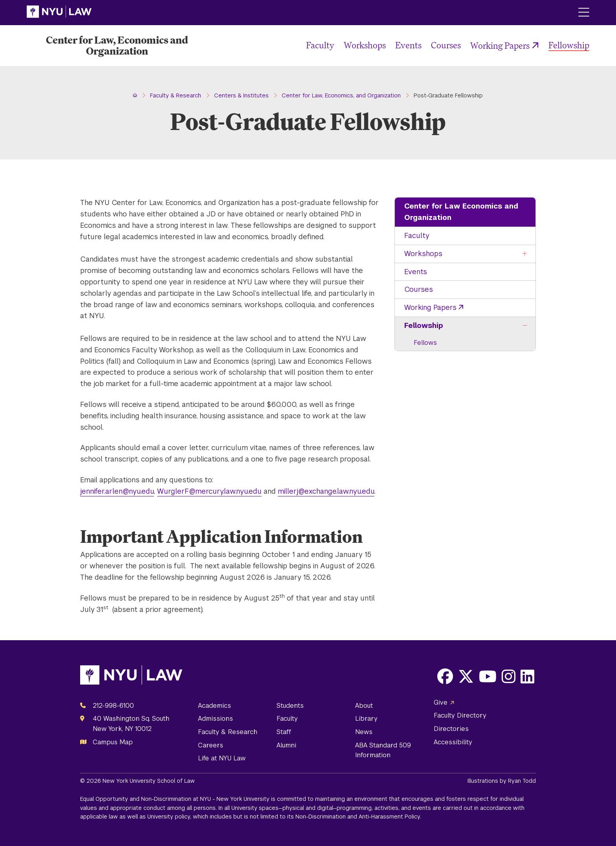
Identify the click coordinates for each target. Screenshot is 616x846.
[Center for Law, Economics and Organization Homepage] (117, 46)
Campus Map (113, 742)
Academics (214, 706)
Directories (451, 729)
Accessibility (453, 742)
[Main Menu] (584, 13)
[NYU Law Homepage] (59, 13)
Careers (211, 745)
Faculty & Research (228, 732)
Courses (446, 45)
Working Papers (500, 45)
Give (441, 702)
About (364, 706)
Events (408, 45)
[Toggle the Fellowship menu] (525, 326)
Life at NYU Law (222, 758)
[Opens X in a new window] (466, 676)
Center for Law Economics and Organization (461, 212)
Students (290, 706)
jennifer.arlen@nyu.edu (117, 491)
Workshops (365, 45)
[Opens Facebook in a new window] (445, 676)
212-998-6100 (113, 706)
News (364, 732)
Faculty (320, 45)
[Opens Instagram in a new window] (509, 676)
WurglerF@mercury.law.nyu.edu (209, 491)
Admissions (215, 719)
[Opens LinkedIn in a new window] (527, 676)
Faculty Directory (460, 715)
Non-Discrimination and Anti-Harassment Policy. (358, 817)
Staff (284, 732)
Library (366, 719)
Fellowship (569, 45)
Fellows (425, 343)
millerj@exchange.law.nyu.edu (326, 491)
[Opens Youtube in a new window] (488, 676)
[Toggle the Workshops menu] (525, 254)
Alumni (286, 745)
